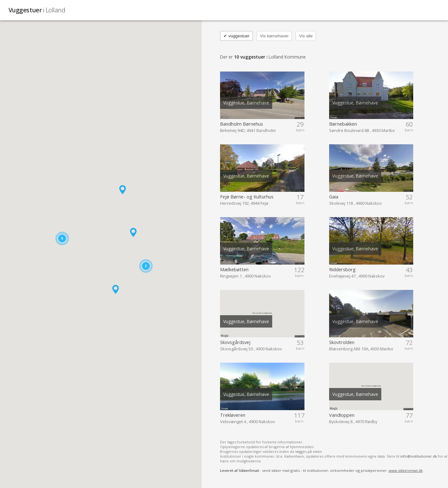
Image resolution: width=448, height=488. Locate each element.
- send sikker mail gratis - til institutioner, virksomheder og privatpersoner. (321, 470)
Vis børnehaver (274, 36)
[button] (133, 232)
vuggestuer (237, 36)
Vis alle (306, 36)
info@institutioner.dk (419, 456)
